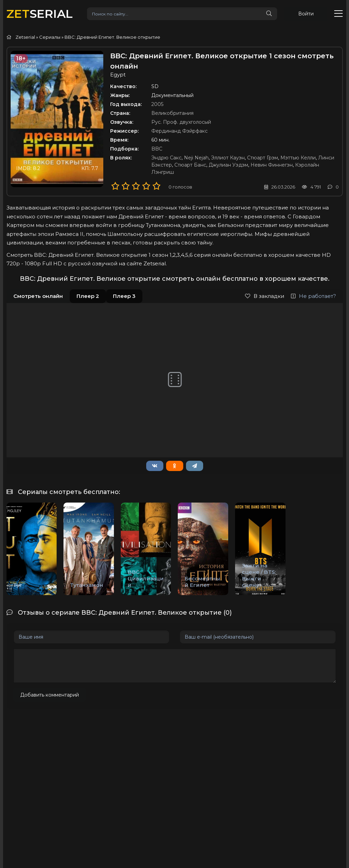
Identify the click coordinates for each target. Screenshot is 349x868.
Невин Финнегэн (272, 165)
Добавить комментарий (50, 695)
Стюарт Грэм (263, 158)
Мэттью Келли (298, 158)
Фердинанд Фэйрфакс (179, 131)
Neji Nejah (196, 158)
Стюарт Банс (190, 165)
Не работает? (313, 296)
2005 (157, 104)
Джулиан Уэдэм (228, 165)
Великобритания (172, 113)
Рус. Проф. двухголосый (181, 122)
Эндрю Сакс (166, 158)
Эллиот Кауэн (228, 158)
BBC (157, 149)
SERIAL (40, 14)
